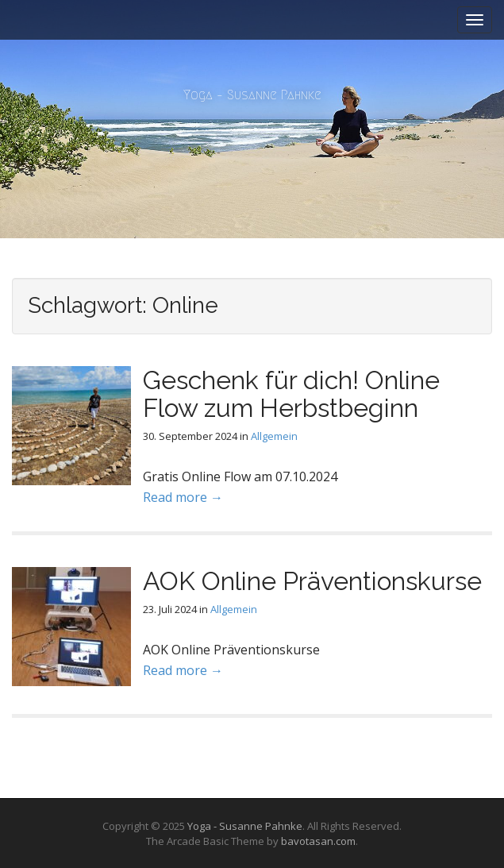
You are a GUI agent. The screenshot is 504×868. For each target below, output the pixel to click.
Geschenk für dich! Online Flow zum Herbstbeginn (291, 394)
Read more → (183, 497)
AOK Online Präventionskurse (312, 581)
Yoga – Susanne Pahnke (252, 95)
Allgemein (274, 436)
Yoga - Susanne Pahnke (245, 826)
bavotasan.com (318, 841)
